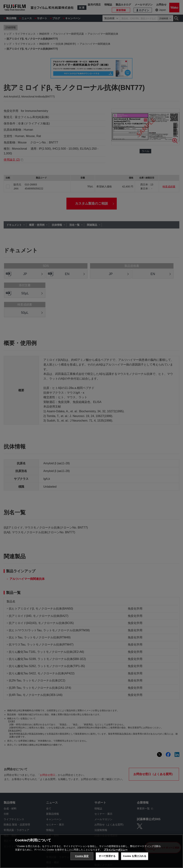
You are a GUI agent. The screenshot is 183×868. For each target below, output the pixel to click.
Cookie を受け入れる (135, 856)
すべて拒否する (107, 856)
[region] (91, 851)
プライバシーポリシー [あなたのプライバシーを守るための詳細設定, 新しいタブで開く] (116, 850)
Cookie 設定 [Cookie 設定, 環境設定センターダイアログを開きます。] (82, 856)
